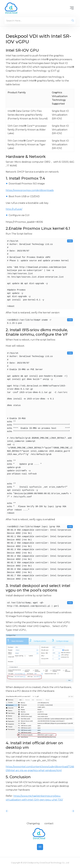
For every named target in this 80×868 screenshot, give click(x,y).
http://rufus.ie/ (14, 209)
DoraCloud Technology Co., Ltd (54, 863)
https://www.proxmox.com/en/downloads (30, 190)
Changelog (33, 823)
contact (49, 823)
